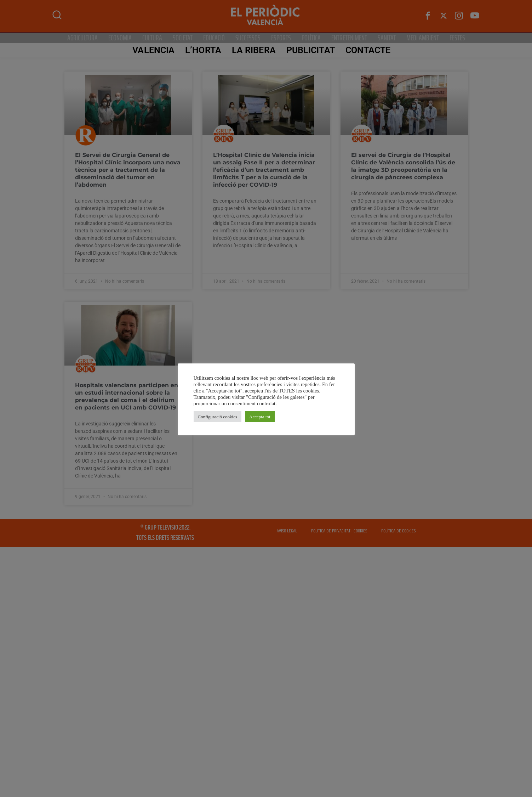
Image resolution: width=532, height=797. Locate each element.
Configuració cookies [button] (218, 417)
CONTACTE (367, 50)
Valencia (153, 50)
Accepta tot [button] (260, 417)
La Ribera (253, 50)
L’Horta (202, 50)
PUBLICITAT (310, 50)
